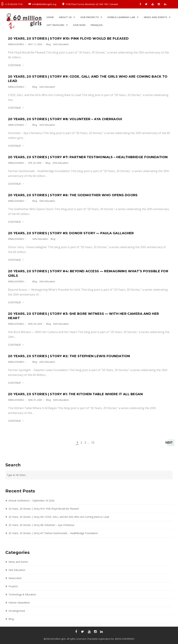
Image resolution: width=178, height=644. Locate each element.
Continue (14, 65)
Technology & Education (22, 594)
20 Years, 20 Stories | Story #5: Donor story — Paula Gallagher (71, 233)
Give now (79, 25)
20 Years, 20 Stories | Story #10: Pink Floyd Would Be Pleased (68, 39)
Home (50, 17)
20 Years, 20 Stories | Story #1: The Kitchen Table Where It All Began (75, 394)
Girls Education (61, 44)
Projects (13, 586)
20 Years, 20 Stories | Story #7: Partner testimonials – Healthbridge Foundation (88, 157)
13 (93, 443)
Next (169, 443)
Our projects (90, 17)
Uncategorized (17, 611)
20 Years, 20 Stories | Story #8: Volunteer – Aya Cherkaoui (65, 119)
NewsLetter (15, 578)
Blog (48, 44)
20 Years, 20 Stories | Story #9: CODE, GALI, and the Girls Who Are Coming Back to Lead (59, 517)
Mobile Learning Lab (122, 17)
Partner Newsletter (19, 603)
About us (65, 17)
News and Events (156, 17)
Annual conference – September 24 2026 (31, 500)
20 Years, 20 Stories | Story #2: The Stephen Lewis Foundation (69, 356)
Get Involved (55, 25)
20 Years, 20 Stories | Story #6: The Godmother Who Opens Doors (73, 195)
